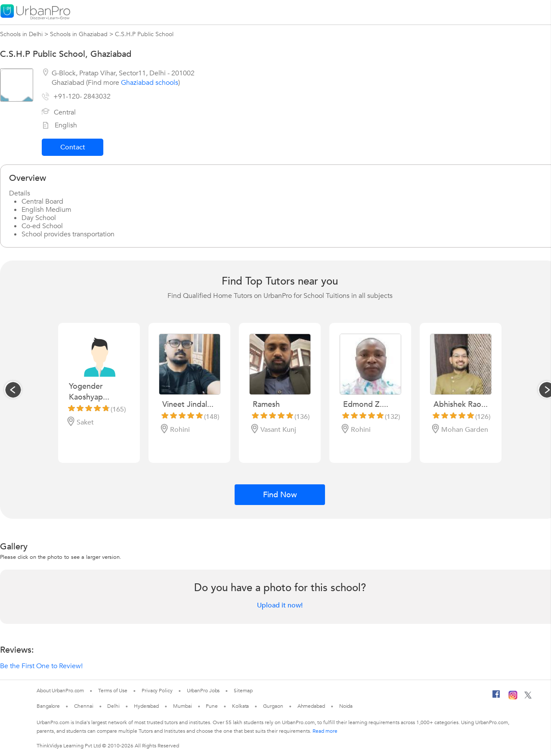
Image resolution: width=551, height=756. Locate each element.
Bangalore (48, 706)
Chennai (84, 706)
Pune (212, 706)
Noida (346, 706)
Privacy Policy (157, 691)
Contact (73, 147)
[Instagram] (513, 698)
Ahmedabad (311, 706)
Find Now (280, 495)
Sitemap (243, 691)
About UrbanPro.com (60, 691)
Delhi (113, 706)
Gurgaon (273, 706)
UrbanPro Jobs (203, 691)
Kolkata (240, 706)
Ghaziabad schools (150, 83)
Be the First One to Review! (41, 666)
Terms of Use (113, 691)
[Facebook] (496, 697)
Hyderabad (146, 706)
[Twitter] (528, 697)
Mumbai (182, 706)
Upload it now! (280, 605)
